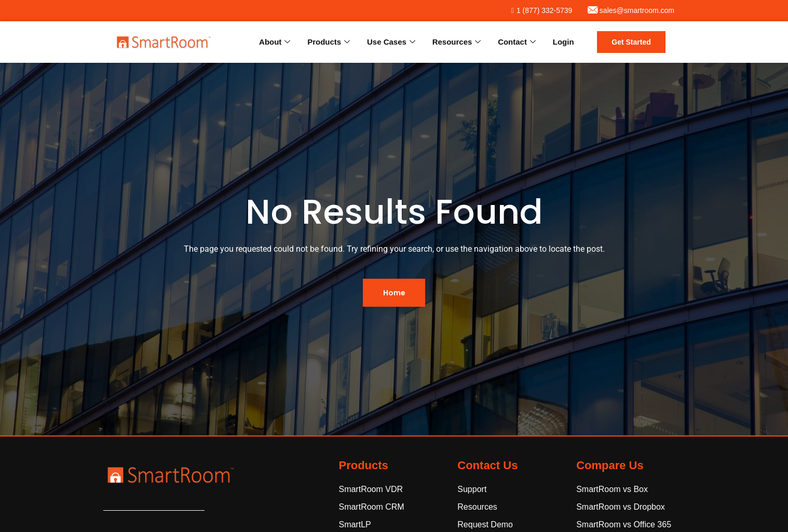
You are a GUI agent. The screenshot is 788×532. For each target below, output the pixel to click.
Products (331, 42)
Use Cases (393, 42)
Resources (458, 42)
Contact (517, 42)
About (277, 42)
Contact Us (487, 465)
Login (563, 42)
